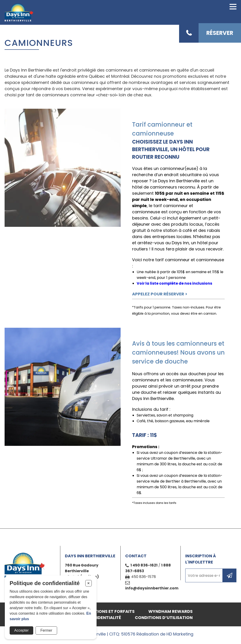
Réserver (220, 33)
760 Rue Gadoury (82, 565)
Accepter (21, 630)
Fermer (46, 630)
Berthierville (77, 571)
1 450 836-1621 (144, 565)
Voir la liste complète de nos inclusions (174, 283)
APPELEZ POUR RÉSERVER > (160, 294)
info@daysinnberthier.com (152, 588)
